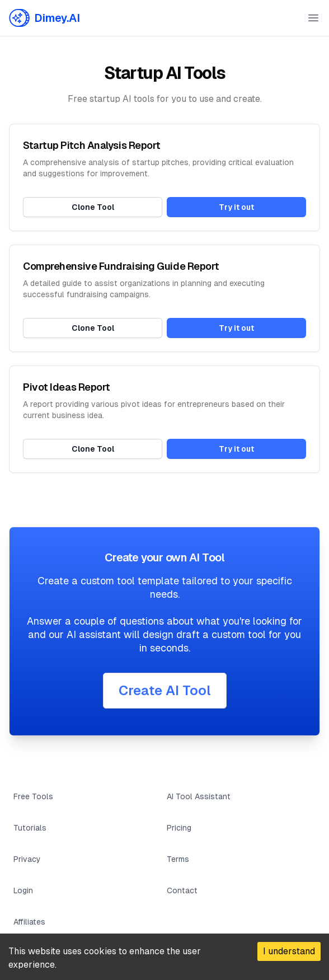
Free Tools (33, 796)
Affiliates (29, 922)
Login (23, 890)
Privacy (27, 859)
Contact (182, 890)
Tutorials (30, 828)
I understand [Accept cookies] (289, 951)
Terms (178, 859)
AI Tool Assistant (199, 796)
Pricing (179, 828)
